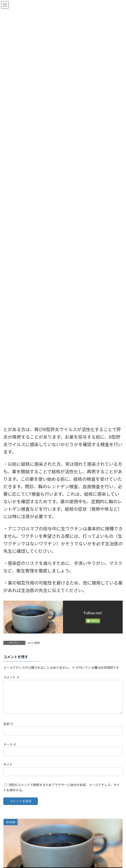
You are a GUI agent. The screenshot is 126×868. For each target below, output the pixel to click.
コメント (11, 677)
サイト (8, 770)
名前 (8, 729)
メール (10, 749)
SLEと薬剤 (34, 643)
